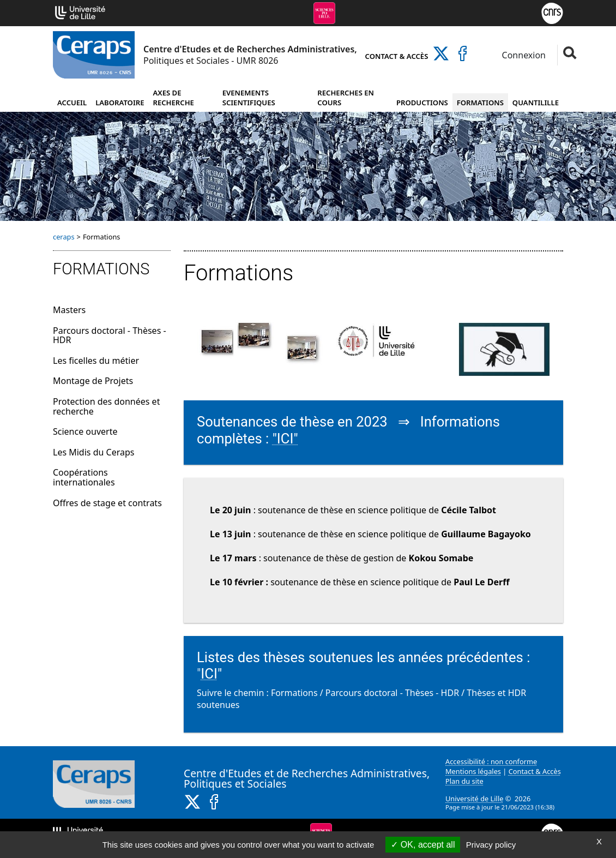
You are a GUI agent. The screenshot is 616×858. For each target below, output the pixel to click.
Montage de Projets (93, 381)
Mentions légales (473, 771)
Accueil (72, 103)
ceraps (64, 237)
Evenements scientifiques (249, 98)
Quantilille (536, 103)
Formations (480, 103)
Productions (422, 103)
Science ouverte (85, 431)
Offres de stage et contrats (107, 503)
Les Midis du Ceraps (93, 452)
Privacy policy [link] (491, 845)
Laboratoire (120, 103)
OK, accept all (423, 845)
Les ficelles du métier (96, 361)
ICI (209, 674)
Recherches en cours (346, 98)
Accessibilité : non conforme (491, 761)
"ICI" (285, 439)
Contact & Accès (397, 56)
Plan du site (464, 781)
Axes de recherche (174, 98)
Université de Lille (474, 799)
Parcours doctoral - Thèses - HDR (110, 335)
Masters (69, 310)
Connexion (523, 55)
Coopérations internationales (84, 477)
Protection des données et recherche (106, 406)
